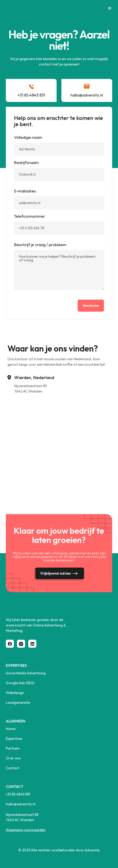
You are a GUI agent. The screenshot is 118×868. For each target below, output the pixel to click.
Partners (13, 748)
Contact (13, 768)
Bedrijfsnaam (26, 163)
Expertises (14, 739)
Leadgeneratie (18, 703)
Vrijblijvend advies (55, 573)
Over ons (13, 758)
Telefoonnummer (30, 216)
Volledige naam (28, 137)
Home (11, 729)
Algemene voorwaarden (26, 830)
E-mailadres (25, 191)
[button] (108, 8)
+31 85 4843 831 (18, 794)
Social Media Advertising (26, 673)
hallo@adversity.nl (21, 804)
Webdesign (15, 693)
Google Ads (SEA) (20, 683)
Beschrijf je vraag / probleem (40, 245)
